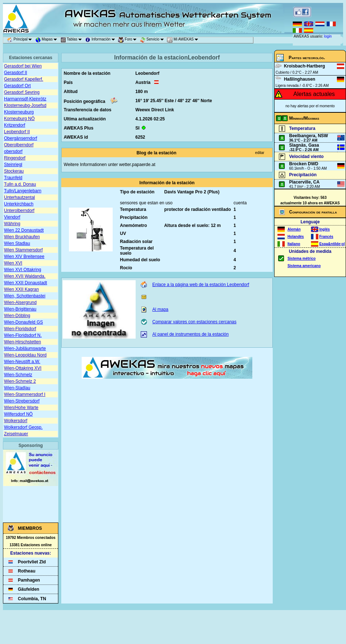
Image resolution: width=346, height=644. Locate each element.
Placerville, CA (304, 182)
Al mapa (160, 309)
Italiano (294, 244)
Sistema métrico (301, 259)
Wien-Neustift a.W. (22, 362)
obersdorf (13, 151)
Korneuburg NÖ (19, 119)
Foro (129, 40)
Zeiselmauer (16, 434)
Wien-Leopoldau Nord (25, 355)
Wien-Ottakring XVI (23, 368)
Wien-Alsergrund (20, 302)
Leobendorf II (17, 132)
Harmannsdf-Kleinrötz (25, 99)
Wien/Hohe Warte (21, 408)
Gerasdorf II (15, 73)
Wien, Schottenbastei (25, 296)
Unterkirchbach (19, 204)
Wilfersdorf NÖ (18, 414)
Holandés (296, 237)
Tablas (73, 40)
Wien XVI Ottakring (23, 270)
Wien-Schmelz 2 (20, 381)
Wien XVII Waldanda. (25, 276)
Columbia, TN (32, 599)
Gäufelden (29, 589)
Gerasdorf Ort (17, 86)
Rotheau (27, 571)
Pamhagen (29, 580)
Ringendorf (15, 158)
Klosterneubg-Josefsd (25, 105)
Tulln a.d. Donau (20, 184)
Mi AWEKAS (184, 40)
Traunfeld (13, 178)
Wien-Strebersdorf (22, 401)
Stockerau (14, 171)
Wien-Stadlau (17, 388)
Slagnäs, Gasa (304, 145)
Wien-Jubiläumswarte (25, 348)
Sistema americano (304, 266)
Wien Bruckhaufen (22, 237)
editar (260, 153)
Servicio (153, 40)
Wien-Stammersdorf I (25, 394)
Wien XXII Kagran (21, 289)
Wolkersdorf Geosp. (23, 427)
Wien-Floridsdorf (20, 329)
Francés (326, 237)
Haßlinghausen (300, 79)
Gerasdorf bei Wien (23, 66)
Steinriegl (13, 165)
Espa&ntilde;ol (332, 244)
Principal (21, 40)
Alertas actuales (314, 94)
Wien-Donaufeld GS (24, 322)
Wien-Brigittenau (20, 309)
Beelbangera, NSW (309, 136)
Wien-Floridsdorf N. (23, 335)
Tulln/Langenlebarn (23, 191)
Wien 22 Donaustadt (24, 230)
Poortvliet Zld (32, 562)
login (328, 36)
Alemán (294, 229)
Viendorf (12, 217)
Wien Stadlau (17, 243)
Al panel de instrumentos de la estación (191, 334)
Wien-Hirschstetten (22, 342)
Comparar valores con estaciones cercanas (195, 322)
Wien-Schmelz (18, 375)
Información (101, 40)
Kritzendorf (15, 125)
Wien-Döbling (17, 316)
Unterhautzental (20, 197)
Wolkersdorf (16, 421)
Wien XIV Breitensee (24, 257)
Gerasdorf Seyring (22, 92)
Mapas (48, 40)
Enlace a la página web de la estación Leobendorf (201, 285)
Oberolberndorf (19, 145)
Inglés (325, 229)
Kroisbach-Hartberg (305, 66)
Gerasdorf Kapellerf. (24, 79)
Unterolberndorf (19, 211)
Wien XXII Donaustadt (26, 283)
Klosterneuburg (19, 112)
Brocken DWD (304, 164)
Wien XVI (13, 263)
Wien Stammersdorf (23, 250)
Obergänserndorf (21, 138)
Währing (12, 224)
